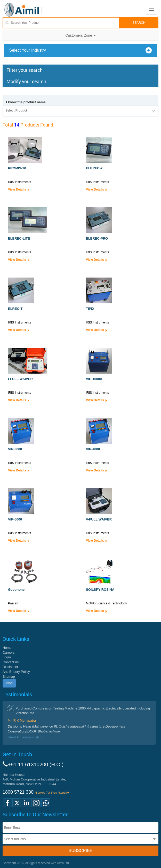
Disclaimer (10, 667)
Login (7, 657)
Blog (9, 683)
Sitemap (9, 677)
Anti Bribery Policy (16, 672)
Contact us (11, 662)
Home (7, 648)
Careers (9, 653)
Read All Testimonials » (25, 737)
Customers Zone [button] (80, 35)
